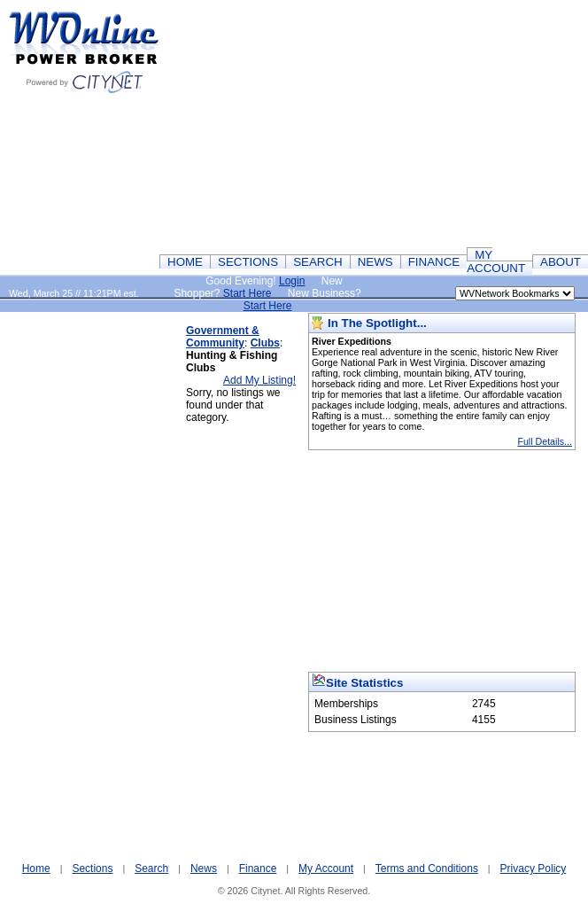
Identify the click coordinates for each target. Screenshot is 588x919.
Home (36, 868)
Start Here (248, 293)
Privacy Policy (534, 868)
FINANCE (434, 262)
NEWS (375, 262)
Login (292, 281)
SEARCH (318, 262)
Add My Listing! (259, 380)
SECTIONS (248, 262)
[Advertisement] (93, 579)
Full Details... (545, 441)
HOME (185, 262)
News (204, 868)
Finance (258, 868)
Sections (92, 868)
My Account (326, 868)
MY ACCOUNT (496, 261)
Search (151, 868)
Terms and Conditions (427, 868)
